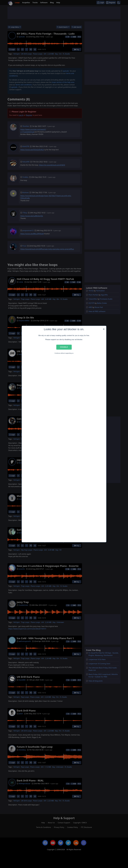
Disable (64, 347)
